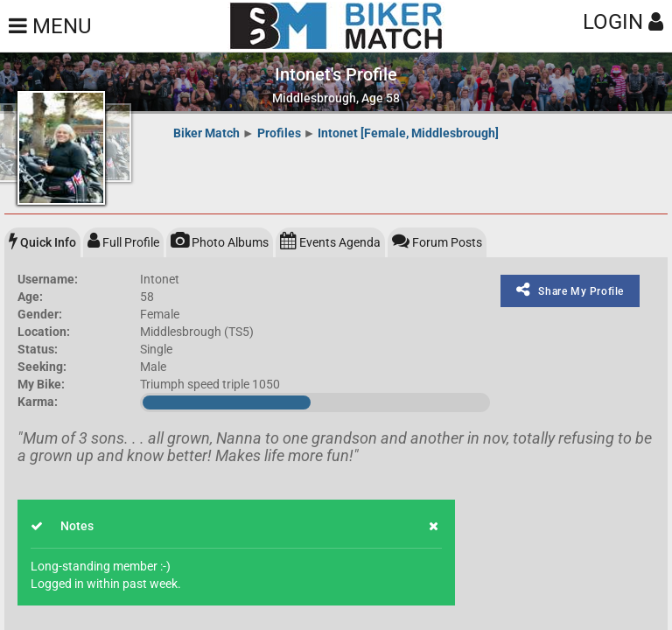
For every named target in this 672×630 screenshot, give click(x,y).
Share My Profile (570, 290)
